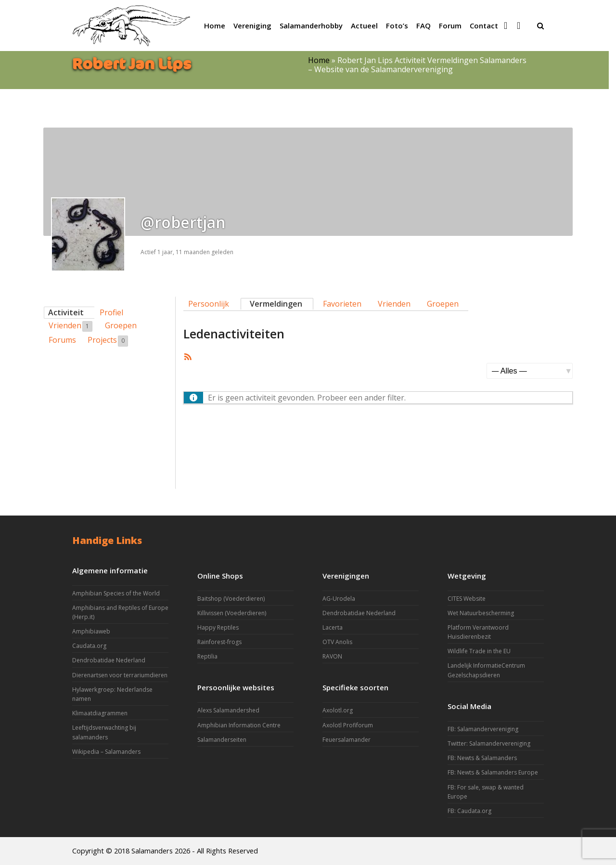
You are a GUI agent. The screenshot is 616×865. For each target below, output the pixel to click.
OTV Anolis (337, 642)
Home (319, 60)
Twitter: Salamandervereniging (489, 743)
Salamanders (152, 851)
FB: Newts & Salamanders (482, 758)
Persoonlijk (209, 304)
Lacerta (333, 627)
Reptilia (207, 656)
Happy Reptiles (218, 627)
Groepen (121, 325)
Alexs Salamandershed (228, 710)
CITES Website (467, 599)
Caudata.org (89, 646)
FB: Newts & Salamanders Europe (493, 772)
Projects (108, 340)
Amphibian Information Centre (239, 725)
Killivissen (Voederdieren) (232, 613)
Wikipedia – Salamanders (106, 752)
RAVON (332, 656)
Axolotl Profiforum (348, 725)
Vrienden (71, 326)
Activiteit (66, 312)
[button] (540, 26)
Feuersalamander (346, 740)
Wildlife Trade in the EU (479, 651)
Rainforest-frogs (219, 642)
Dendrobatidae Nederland (109, 660)
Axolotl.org (338, 710)
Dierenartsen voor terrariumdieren (120, 675)
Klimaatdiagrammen (100, 713)
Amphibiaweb (91, 631)
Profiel (111, 312)
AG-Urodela (339, 599)
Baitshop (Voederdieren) (231, 599)
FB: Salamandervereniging (483, 729)
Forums (62, 340)
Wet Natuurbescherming (481, 613)
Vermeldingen (276, 304)
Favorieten (342, 304)
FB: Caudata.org (469, 811)
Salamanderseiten (222, 740)
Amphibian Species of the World (116, 593)
